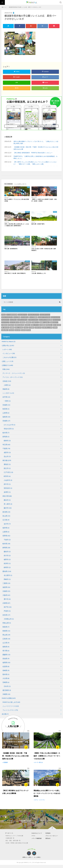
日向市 (7, 686)
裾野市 (7, 560)
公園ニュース (7, 361)
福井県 (6, 528)
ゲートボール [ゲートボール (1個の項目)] (25, 317)
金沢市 (7, 524)
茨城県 (6, 421)
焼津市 (7, 563)
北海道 (7, 381)
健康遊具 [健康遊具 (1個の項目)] (29, 322)
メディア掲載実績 (37, 842)
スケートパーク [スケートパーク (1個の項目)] (56, 317)
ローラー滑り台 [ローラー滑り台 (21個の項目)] (14, 322)
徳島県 (6, 647)
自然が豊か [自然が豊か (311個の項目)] (5, 330)
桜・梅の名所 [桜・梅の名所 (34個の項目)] (57, 325)
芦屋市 (7, 611)
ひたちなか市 (9, 425)
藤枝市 (7, 552)
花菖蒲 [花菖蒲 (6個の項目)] (23, 330)
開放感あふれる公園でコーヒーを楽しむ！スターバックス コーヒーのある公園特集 (47, 797)
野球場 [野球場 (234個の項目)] (28, 330)
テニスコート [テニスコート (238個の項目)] (5, 320)
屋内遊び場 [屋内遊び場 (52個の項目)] (11, 325)
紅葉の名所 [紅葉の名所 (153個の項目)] (38, 328)
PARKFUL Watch (9, 342)
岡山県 (6, 635)
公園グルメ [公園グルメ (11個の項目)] (35, 322)
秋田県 (6, 409)
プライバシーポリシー (52, 840)
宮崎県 (6, 682)
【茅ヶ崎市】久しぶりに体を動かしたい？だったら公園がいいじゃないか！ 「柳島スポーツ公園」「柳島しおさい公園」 (35, 163)
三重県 (6, 583)
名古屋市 (8, 575)
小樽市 (7, 385)
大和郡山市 (9, 619)
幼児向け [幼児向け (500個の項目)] (27, 325)
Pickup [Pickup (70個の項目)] (4, 315)
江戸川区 (8, 472)
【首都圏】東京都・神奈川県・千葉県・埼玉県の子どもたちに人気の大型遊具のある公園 (36, 148)
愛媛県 (6, 655)
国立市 (7, 468)
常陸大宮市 (9, 429)
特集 (6, 369)
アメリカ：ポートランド (13, 377)
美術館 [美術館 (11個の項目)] (55, 328)
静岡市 (7, 567)
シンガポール (8, 393)
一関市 (7, 401)
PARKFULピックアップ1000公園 (13, 840)
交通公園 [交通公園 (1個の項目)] (22, 322)
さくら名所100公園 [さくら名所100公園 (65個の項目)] (12, 315)
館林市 (7, 441)
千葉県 (6, 449)
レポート (7, 349)
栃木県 (6, 433)
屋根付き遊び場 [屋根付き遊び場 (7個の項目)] (19, 325)
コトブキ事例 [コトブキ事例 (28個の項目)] (33, 317)
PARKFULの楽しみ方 (11, 702)
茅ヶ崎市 (8, 504)
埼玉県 (6, 445)
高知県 (6, 659)
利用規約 (48, 837)
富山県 (6, 516)
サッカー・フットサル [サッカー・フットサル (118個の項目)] (44, 317)
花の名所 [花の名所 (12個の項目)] (18, 330)
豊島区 (7, 464)
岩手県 (6, 397)
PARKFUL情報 (9, 698)
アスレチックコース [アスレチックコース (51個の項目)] (33, 315)
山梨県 (6, 532)
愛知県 (7, 571)
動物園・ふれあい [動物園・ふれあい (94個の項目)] (45, 322)
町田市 (7, 476)
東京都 (7, 460)
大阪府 (6, 595)
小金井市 (8, 480)
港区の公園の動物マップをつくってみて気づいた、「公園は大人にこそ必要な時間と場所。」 (36, 143)
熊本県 (6, 674)
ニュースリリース (11, 706)
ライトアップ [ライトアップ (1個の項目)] (5, 322)
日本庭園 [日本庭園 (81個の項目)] (42, 325)
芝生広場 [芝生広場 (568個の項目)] (12, 330)
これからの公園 (9, 357)
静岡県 (6, 548)
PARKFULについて (37, 837)
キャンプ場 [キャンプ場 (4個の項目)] (17, 317)
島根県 (6, 631)
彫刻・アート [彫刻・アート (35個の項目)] (35, 325)
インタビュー (9, 353)
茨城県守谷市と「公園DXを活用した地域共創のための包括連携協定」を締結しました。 (36, 157)
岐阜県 (6, 544)
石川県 (6, 520)
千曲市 (7, 540)
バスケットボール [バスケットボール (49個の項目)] (33, 320)
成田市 (7, 453)
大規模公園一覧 (9, 842)
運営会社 (48, 842)
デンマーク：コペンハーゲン (14, 373)
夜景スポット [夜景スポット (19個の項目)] (54, 322)
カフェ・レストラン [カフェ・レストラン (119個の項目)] (7, 317)
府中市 (7, 484)
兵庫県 (6, 603)
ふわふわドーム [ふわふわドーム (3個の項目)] (23, 315)
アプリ (33, 840)
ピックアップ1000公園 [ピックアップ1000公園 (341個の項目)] (45, 320)
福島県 (6, 417)
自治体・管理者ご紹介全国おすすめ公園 (16, 847)
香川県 (6, 651)
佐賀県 (6, 667)
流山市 (7, 456)
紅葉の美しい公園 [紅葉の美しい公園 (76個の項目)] (47, 328)
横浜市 (7, 500)
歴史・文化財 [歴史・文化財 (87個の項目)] (19, 328)
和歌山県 (7, 623)
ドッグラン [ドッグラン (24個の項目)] (13, 320)
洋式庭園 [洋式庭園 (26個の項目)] (31, 328)
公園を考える (8, 346)
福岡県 (6, 663)
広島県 (6, 639)
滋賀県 (6, 587)
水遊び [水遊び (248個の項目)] (26, 328)
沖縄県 (6, 694)
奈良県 (6, 615)
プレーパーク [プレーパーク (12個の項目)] (57, 320)
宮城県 (6, 405)
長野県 (6, 536)
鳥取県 (6, 627)
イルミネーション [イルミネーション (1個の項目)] (45, 315)
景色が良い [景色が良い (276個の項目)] (49, 325)
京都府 (6, 591)
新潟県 (6, 512)
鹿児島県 (7, 690)
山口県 (6, 643)
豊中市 (7, 599)
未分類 (5, 714)
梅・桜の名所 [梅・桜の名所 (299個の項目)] (5, 328)
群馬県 (6, 437)
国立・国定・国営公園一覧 (12, 844)
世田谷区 (8, 488)
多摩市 (7, 492)
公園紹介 (7, 365)
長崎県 (6, 670)
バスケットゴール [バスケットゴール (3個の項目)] (22, 320)
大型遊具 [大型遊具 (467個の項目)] (4, 325)
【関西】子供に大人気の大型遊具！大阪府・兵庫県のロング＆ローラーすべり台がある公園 (47, 758)
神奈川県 (7, 496)
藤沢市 (8, 508)
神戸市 (8, 607)
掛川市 (7, 556)
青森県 (6, 389)
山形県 (6, 413)
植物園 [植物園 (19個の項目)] (12, 328)
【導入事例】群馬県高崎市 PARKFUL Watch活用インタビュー (33, 153)
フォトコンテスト (10, 710)
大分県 (6, 678)
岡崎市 (7, 579)
